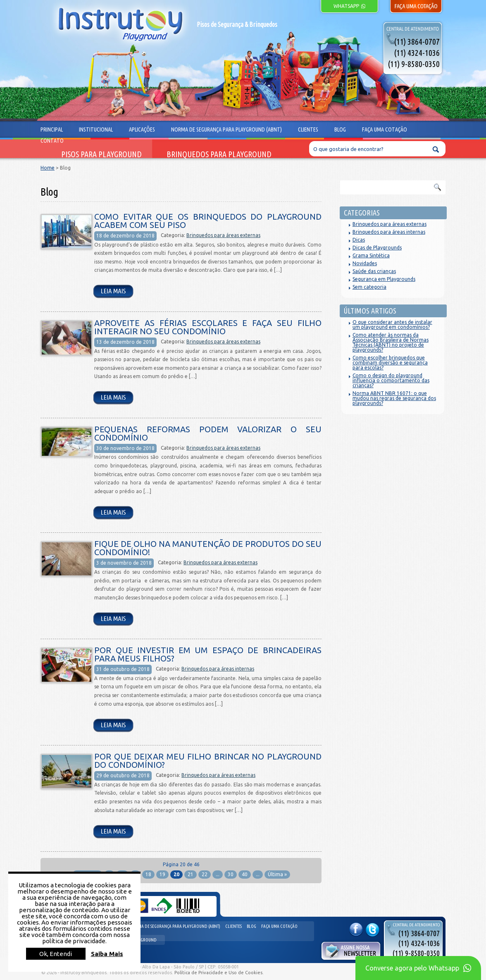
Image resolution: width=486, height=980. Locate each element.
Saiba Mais (107, 954)
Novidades (365, 263)
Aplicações (142, 129)
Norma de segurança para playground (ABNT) (175, 926)
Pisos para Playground (101, 155)
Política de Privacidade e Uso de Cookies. (219, 973)
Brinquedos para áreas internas (218, 669)
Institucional (96, 129)
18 (148, 874)
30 (231, 874)
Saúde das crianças (374, 271)
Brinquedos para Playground (219, 155)
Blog (251, 926)
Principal (52, 129)
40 (245, 874)
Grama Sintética (371, 255)
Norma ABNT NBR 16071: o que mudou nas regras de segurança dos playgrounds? (394, 398)
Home (48, 168)
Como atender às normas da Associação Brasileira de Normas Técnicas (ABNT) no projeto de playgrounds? (391, 342)
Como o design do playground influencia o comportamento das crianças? (391, 380)
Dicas (359, 240)
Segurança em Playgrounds (384, 279)
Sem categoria (369, 287)
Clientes (233, 926)
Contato (52, 141)
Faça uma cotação (279, 926)
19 (162, 874)
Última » (277, 874)
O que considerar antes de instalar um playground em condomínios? (392, 325)
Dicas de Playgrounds (377, 248)
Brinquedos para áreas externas (223, 235)
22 (205, 874)
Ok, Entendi (56, 954)
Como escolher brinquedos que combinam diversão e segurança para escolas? (390, 363)
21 (191, 874)
